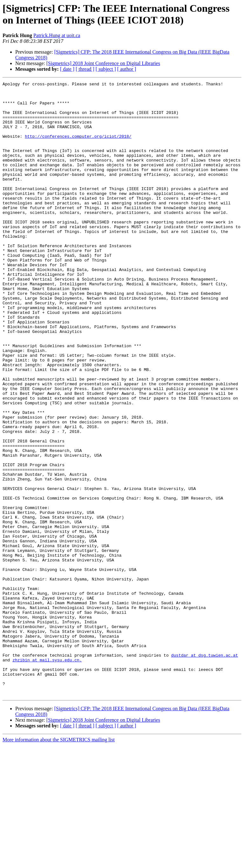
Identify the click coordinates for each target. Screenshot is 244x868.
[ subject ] (106, 69)
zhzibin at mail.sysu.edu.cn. (47, 776)
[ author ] (127, 69)
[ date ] (67, 69)
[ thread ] (85, 69)
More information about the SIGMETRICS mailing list (59, 862)
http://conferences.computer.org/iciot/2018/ (78, 148)
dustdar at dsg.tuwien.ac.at (204, 770)
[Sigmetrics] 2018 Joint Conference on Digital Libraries (103, 63)
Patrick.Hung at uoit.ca (57, 35)
